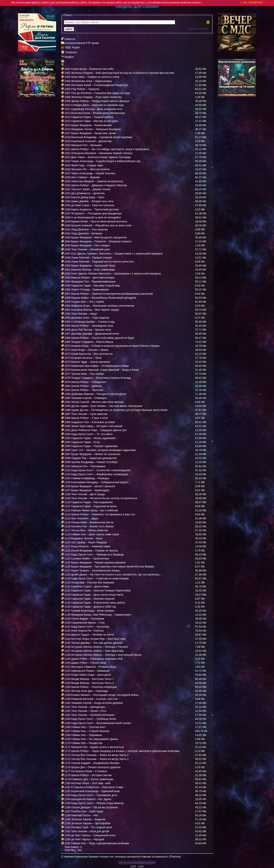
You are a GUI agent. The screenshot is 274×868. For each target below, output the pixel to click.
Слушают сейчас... (199, 29)
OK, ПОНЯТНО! (253, 2)
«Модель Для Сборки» (137, 6)
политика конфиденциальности (221, 2)
